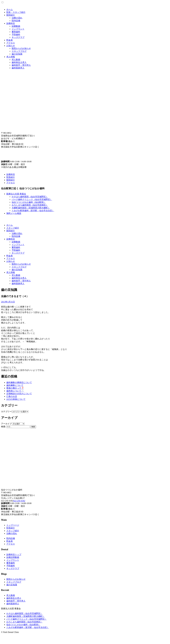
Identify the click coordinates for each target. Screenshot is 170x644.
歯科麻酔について (15, 385)
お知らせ (11, 46)
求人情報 (11, 57)
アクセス (11, 43)
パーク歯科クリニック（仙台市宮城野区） (32, 199)
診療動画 (16, 26)
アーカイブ (6, 424)
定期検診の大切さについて (19, 394)
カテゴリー (6, 411)
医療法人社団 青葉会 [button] (16, 194)
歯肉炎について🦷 (15, 391)
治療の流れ (17, 18)
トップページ (13, 525)
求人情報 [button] (11, 272)
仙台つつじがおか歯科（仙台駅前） (29, 202)
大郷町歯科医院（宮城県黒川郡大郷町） (31, 208)
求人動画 (16, 60)
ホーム (10, 9)
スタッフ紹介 (13, 228)
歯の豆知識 (17, 54)
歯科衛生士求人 (19, 62)
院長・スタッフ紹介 (16, 12)
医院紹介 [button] (11, 231)
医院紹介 (11, 15)
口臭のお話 (12, 396)
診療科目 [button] (11, 239)
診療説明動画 (13, 557)
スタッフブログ (19, 51)
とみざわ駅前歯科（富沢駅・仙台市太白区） (33, 211)
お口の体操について (16, 399)
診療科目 (11, 23)
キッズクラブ (18, 37)
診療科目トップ (14, 555)
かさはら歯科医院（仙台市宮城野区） (30, 197)
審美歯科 (16, 32)
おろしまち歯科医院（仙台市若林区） (30, 205)
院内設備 (16, 21)
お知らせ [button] (11, 261)
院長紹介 (11, 177)
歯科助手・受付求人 (21, 65)
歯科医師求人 (18, 68)
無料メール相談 (14, 213)
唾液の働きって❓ (15, 388)
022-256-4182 (19, 501)
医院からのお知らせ (21, 48)
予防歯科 (16, 35)
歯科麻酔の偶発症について (19, 382)
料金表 (10, 40)
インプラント (18, 29)
